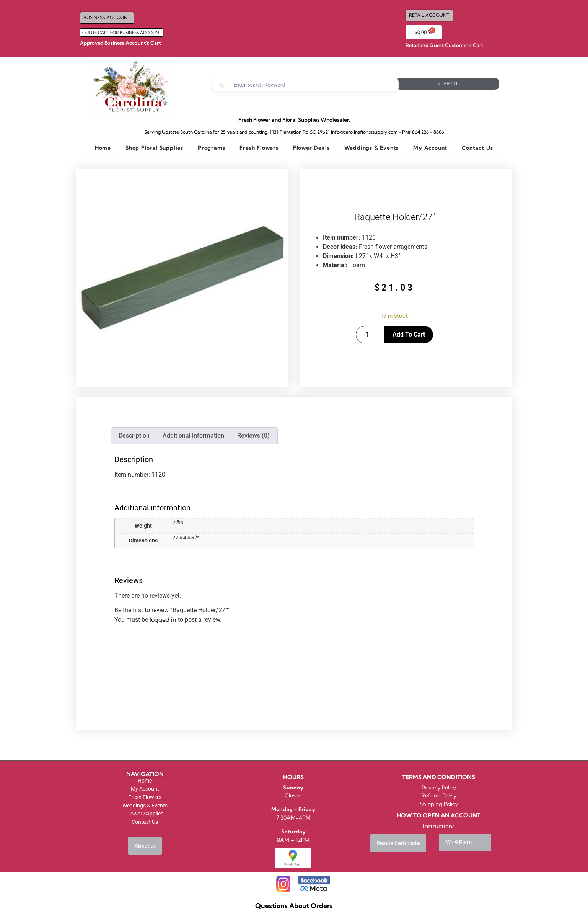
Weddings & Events (372, 148)
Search (469, 85)
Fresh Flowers (259, 148)
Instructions (439, 826)
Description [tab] (134, 435)
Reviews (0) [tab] (253, 435)
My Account (430, 148)
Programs (211, 148)
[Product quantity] (370, 335)
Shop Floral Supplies (154, 148)
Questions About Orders (294, 906)
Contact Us (477, 148)
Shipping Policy (439, 804)
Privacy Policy (439, 788)
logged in (163, 619)
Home (103, 148)
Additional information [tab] (193, 435)
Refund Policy (439, 796)
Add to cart (409, 334)
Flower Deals (311, 148)
